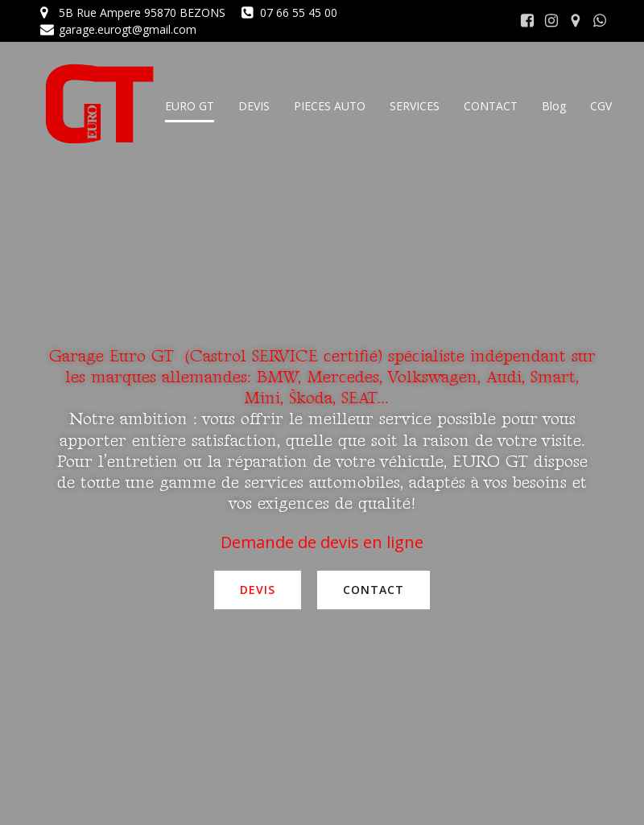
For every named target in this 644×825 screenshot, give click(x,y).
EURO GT (190, 106)
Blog (554, 106)
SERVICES (415, 106)
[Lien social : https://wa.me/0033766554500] (600, 21)
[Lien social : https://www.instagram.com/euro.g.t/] (551, 21)
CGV (601, 106)
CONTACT (491, 106)
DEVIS (254, 106)
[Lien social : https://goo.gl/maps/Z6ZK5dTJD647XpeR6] (576, 21)
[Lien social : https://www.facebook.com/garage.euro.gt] (527, 21)
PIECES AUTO (330, 106)
